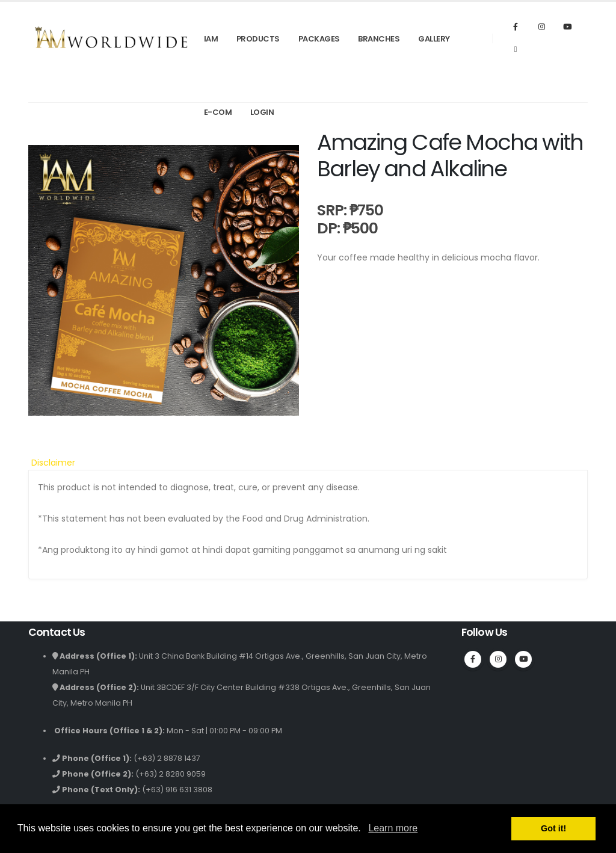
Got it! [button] (553, 828)
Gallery (434, 39)
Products (258, 39)
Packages (319, 39)
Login (262, 112)
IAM (211, 39)
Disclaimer (53, 463)
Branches (379, 39)
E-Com (218, 112)
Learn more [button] (393, 828)
